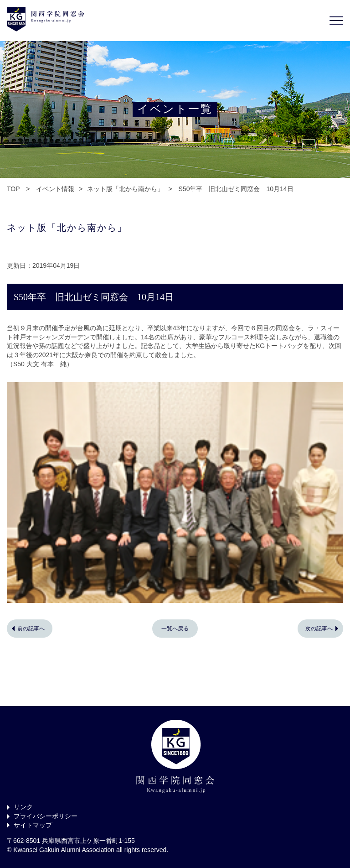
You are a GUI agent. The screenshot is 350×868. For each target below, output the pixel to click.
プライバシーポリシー (46, 816)
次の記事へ (319, 629)
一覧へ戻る (175, 629)
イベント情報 (55, 189)
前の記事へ (31, 629)
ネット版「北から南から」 (125, 189)
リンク (23, 807)
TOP (13, 189)
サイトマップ (33, 825)
